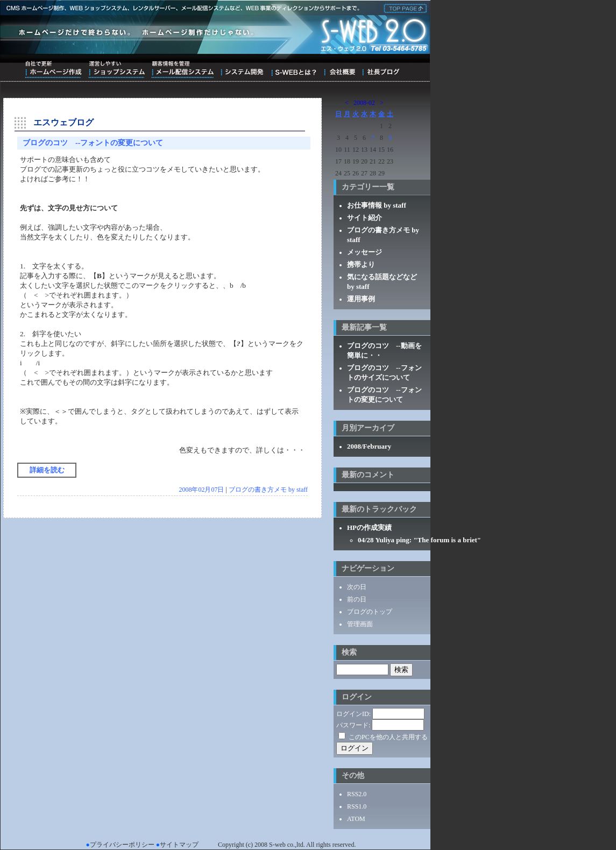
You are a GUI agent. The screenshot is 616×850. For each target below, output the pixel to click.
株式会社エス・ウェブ (403, 8)
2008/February (369, 446)
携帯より (361, 264)
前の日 (357, 599)
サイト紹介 (364, 218)
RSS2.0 (357, 794)
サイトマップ (179, 845)
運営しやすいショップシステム (116, 69)
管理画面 (360, 624)
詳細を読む (47, 470)
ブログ (381, 69)
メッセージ (364, 252)
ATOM (356, 819)
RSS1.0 (357, 806)
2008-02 (364, 103)
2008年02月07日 (201, 490)
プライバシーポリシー (122, 845)
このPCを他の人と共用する (388, 737)
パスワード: (353, 725)
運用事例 (361, 299)
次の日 (357, 587)
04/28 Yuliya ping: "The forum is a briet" (419, 540)
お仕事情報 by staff (377, 205)
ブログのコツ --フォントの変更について (93, 143)
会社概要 (339, 69)
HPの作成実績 (369, 527)
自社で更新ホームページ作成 (53, 69)
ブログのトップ (370, 612)
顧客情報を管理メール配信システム (182, 69)
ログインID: (353, 714)
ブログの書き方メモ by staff (268, 490)
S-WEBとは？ (293, 69)
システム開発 (242, 69)
